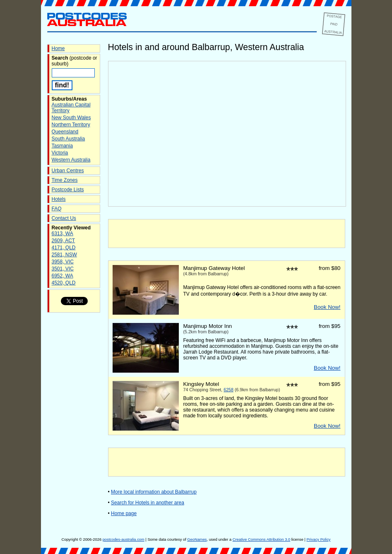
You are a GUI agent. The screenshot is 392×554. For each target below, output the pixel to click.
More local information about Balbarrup (154, 492)
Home (58, 48)
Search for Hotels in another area (148, 503)
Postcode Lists (68, 190)
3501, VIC (63, 269)
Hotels (59, 199)
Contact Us (64, 218)
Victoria (60, 153)
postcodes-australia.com (124, 540)
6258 (228, 390)
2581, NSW (64, 255)
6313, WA (63, 234)
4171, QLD (64, 248)
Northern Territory (71, 125)
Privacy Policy (318, 540)
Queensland (65, 132)
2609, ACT (64, 241)
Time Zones (65, 180)
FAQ (57, 209)
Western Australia (71, 160)
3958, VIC (63, 262)
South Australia (69, 139)
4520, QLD (64, 283)
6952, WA (63, 276)
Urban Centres (68, 171)
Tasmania (62, 146)
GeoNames (197, 540)
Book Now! (327, 307)
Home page (124, 513)
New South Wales (71, 118)
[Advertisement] (226, 234)
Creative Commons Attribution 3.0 (261, 540)
